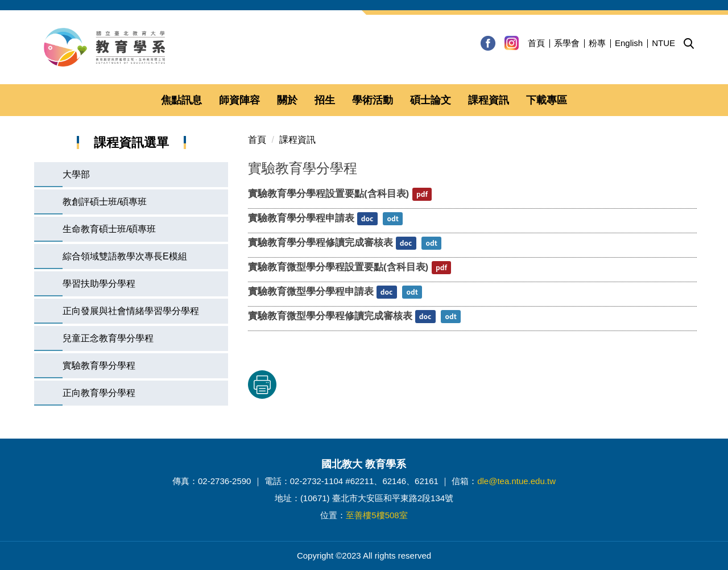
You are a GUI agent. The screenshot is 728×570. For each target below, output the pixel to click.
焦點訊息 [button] (181, 100)
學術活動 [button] (373, 100)
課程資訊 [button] (489, 100)
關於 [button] (287, 100)
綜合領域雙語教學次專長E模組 (125, 256)
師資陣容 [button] (239, 100)
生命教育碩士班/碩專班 (109, 229)
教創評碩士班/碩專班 (105, 202)
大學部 (76, 174)
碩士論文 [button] (431, 100)
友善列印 (367, 385)
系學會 (567, 43)
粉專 (597, 43)
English (629, 43)
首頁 (536, 43)
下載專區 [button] (547, 100)
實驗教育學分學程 (99, 365)
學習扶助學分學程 (99, 284)
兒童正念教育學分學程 (108, 338)
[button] (689, 44)
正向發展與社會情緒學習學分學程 (131, 311)
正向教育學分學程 (99, 393)
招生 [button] (325, 100)
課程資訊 (297, 140)
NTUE (663, 43)
